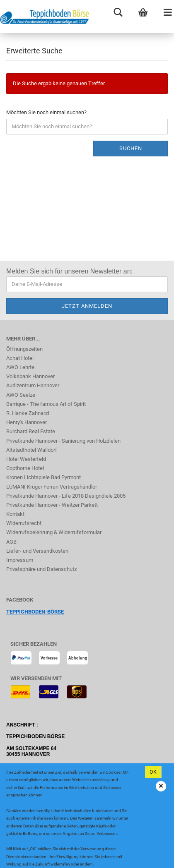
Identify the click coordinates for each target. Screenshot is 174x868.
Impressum (20, 560)
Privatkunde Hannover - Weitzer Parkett (52, 505)
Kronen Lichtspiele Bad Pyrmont (43, 477)
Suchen (131, 148)
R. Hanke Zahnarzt (28, 413)
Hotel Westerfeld (26, 459)
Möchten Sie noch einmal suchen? (46, 112)
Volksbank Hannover (30, 376)
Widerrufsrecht (24, 523)
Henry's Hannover (27, 422)
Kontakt (15, 514)
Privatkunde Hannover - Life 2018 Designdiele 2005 (66, 496)
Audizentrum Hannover (33, 385)
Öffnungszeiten (24, 349)
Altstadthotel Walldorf (32, 450)
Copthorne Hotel (25, 468)
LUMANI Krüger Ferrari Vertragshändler (52, 487)
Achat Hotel (20, 358)
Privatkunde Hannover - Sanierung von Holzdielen (63, 441)
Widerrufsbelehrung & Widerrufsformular (54, 532)
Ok (153, 772)
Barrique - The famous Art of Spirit (46, 404)
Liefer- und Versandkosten (37, 551)
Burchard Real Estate (31, 431)
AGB (11, 542)
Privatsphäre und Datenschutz (41, 569)
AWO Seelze (21, 395)
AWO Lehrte (20, 367)
